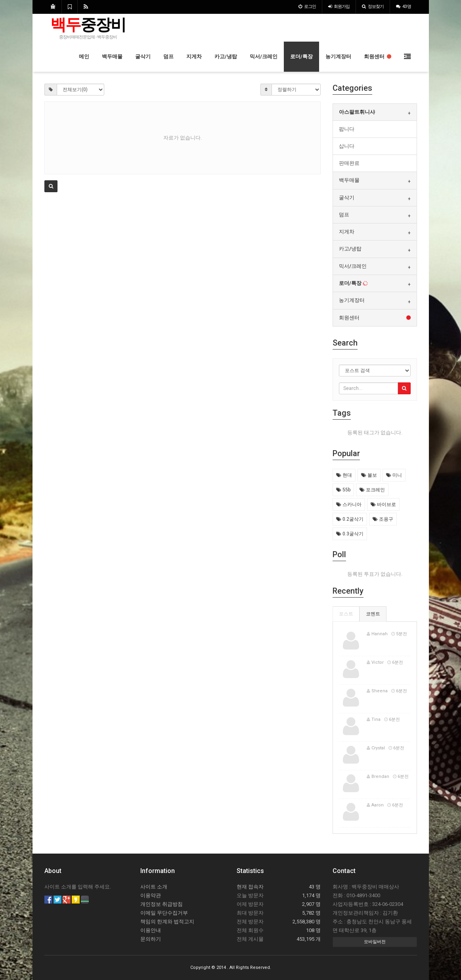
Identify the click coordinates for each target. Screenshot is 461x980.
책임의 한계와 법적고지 (167, 922)
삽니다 (347, 146)
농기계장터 (338, 56)
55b (343, 490)
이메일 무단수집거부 (164, 913)
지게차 (194, 56)
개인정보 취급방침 (162, 904)
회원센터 (378, 56)
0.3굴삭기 (350, 534)
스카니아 (349, 504)
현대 (344, 475)
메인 (84, 56)
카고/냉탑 (226, 56)
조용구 (383, 519)
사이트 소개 (154, 887)
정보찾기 (373, 7)
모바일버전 (375, 942)
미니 (394, 475)
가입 (339, 7)
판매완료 (349, 163)
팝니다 (347, 129)
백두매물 (112, 56)
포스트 (346, 614)
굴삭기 (143, 56)
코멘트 (373, 614)
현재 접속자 (250, 887)
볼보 (369, 475)
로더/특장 (301, 56)
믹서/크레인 (264, 56)
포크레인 (372, 490)
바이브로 (383, 504)
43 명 (404, 7)
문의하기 (151, 939)
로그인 (307, 7)
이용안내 (151, 930)
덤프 (168, 56)
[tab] (375, 112)
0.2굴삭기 (350, 519)
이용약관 (151, 895)
